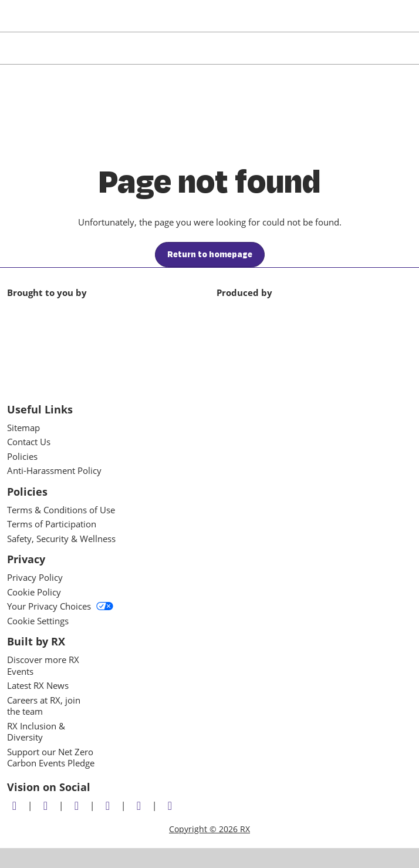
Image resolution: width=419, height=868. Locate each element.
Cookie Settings (38, 621)
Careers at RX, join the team (44, 706)
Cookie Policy (34, 592)
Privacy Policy (35, 577)
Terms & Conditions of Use (61, 510)
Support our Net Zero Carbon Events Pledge (51, 758)
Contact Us (29, 442)
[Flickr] (171, 806)
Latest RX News (38, 685)
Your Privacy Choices (60, 606)
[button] (210, 255)
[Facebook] (47, 806)
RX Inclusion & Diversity (36, 732)
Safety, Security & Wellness (61, 539)
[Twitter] (16, 806)
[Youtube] (140, 806)
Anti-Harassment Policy (54, 470)
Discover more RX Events (43, 665)
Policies (22, 456)
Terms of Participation (52, 524)
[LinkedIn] (78, 806)
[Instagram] (109, 806)
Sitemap (23, 428)
